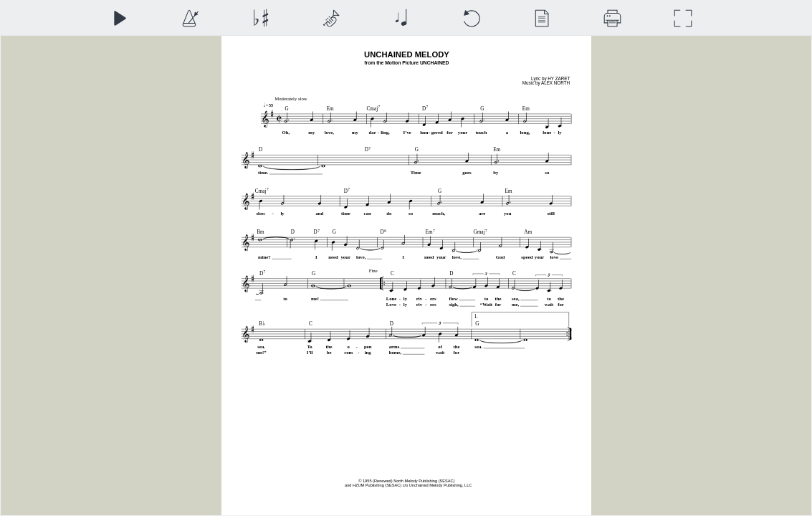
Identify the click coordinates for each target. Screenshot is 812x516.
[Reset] (471, 18)
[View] (541, 18)
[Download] (612, 18)
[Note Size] (401, 18)
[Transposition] (261, 18)
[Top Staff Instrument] (331, 18)
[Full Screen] (683, 18)
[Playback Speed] (190, 18)
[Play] (119, 18)
